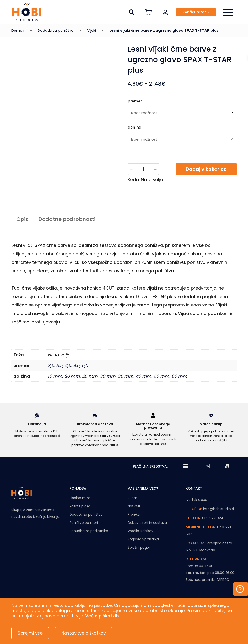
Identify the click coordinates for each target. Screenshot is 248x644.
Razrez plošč (80, 506)
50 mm (161, 376)
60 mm (179, 376)
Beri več (160, 444)
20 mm (72, 376)
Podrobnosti (50, 436)
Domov (18, 30)
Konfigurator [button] (194, 12)
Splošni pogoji (139, 547)
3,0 (51, 365)
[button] (165, 12)
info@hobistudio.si (219, 509)
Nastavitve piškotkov (84, 633)
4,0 (68, 365)
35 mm (126, 376)
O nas (133, 498)
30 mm (108, 376)
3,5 (59, 365)
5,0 (85, 365)
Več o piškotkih (102, 616)
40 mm (143, 376)
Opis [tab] (22, 219)
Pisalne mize (80, 498)
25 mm (90, 376)
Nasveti (134, 506)
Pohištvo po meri (84, 523)
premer (135, 101)
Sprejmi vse (30, 633)
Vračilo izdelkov (140, 531)
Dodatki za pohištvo (56, 30)
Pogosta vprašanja (143, 539)
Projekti (134, 514)
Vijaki (92, 30)
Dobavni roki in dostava (147, 523)
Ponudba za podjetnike (89, 531)
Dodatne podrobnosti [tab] (67, 219)
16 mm (55, 376)
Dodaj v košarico (206, 169)
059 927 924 (213, 518)
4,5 (76, 365)
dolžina (135, 127)
